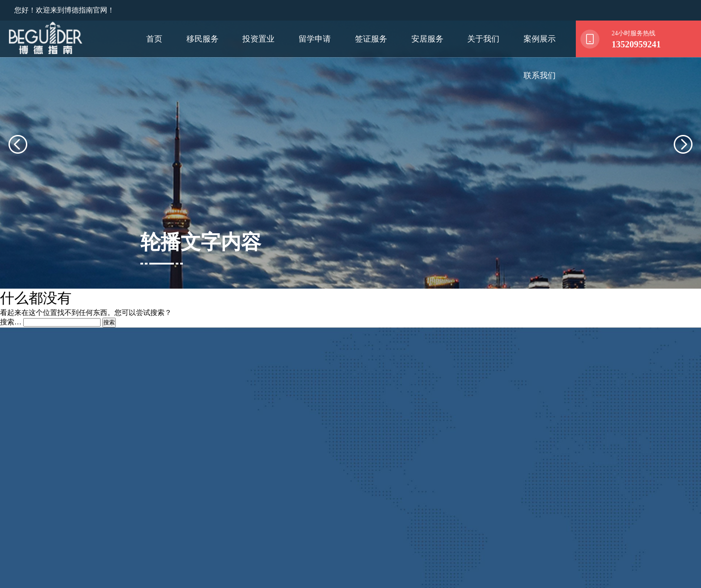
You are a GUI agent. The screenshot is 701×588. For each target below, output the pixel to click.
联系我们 (540, 76)
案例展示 (540, 39)
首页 (154, 39)
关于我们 (483, 39)
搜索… (11, 298)
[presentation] (29, 132)
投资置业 (258, 39)
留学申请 (315, 39)
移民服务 (203, 39)
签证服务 (371, 39)
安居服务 (427, 39)
